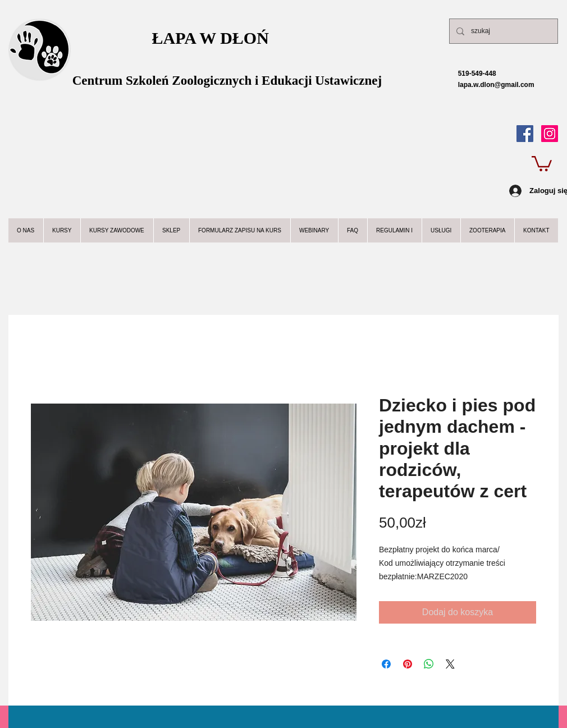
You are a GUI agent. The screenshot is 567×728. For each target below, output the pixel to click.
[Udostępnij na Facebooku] (386, 664)
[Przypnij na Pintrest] (408, 664)
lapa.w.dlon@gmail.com (486, 85)
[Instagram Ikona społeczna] (550, 134)
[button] (542, 163)
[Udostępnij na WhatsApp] (429, 664)
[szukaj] (502, 31)
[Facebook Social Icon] (525, 134)
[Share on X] (450, 664)
